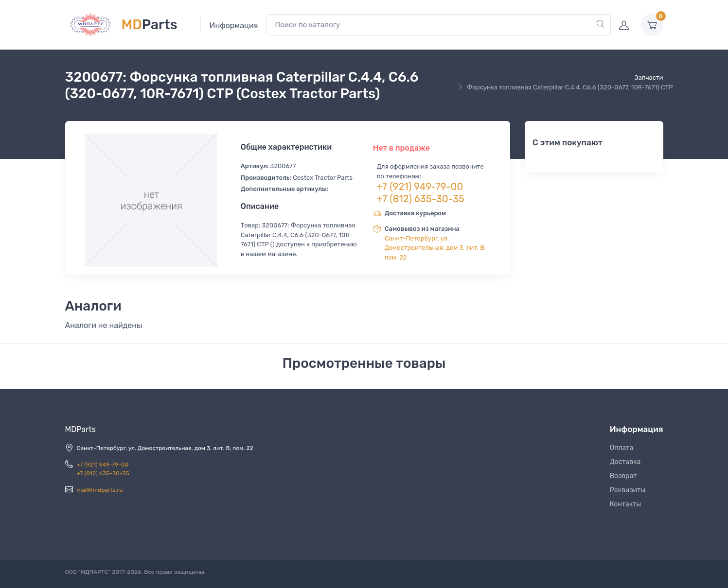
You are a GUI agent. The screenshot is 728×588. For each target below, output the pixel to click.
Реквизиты (628, 490)
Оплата (622, 448)
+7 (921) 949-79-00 (420, 187)
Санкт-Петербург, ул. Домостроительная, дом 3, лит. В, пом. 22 (435, 248)
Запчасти (648, 78)
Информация (234, 26)
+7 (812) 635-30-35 (421, 199)
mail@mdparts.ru (100, 490)
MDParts (80, 429)
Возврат (623, 476)
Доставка (625, 462)
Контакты (626, 504)
